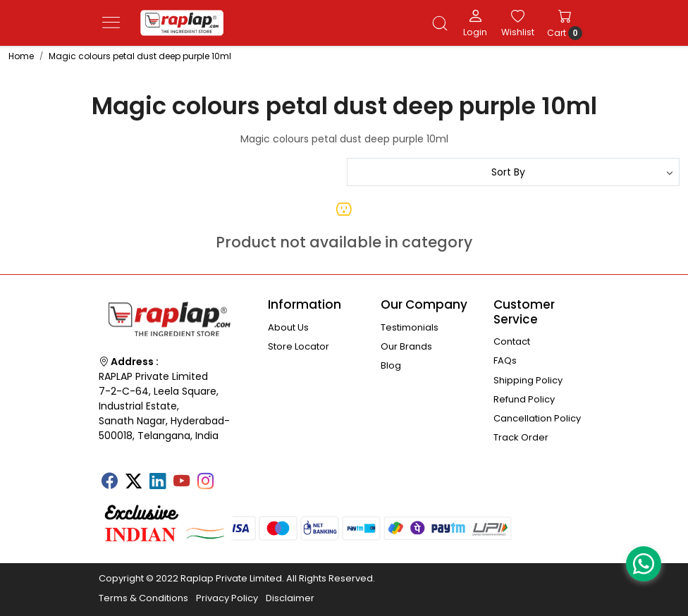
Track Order (521, 437)
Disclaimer (290, 598)
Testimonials (410, 327)
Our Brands (406, 346)
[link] (440, 23)
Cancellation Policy (537, 418)
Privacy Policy (227, 598)
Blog (391, 365)
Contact (512, 341)
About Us (288, 327)
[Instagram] (205, 483)
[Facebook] (109, 483)
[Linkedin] (157, 483)
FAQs (505, 361)
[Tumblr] (229, 476)
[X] (133, 483)
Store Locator (299, 346)
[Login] (475, 23)
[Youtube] (181, 483)
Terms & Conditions (143, 598)
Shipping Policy (528, 380)
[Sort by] (513, 172)
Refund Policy (524, 399)
